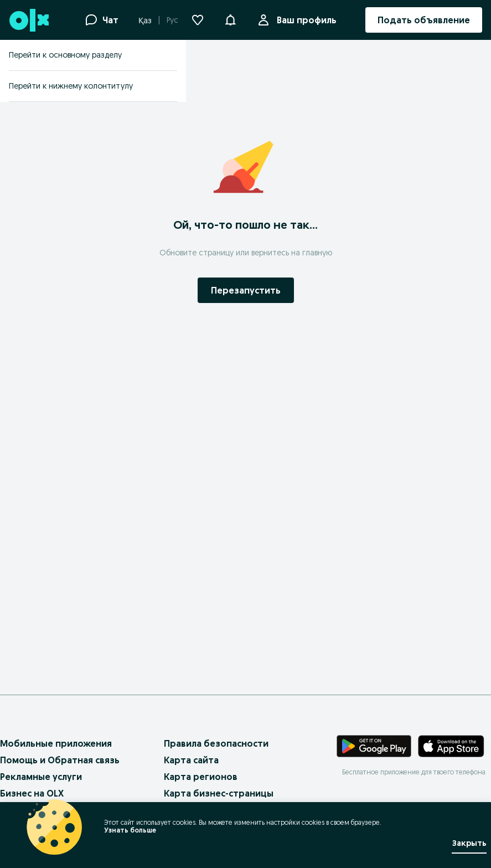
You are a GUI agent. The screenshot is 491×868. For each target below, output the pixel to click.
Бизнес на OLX (32, 793)
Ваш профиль (304, 20)
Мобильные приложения (56, 743)
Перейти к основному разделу (65, 55)
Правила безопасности (216, 743)
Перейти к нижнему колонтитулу (71, 86)
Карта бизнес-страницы (219, 793)
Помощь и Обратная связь (60, 760)
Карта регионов (201, 777)
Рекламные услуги (41, 777)
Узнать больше (130, 830)
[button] (230, 19)
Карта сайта (191, 760)
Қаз (145, 20)
